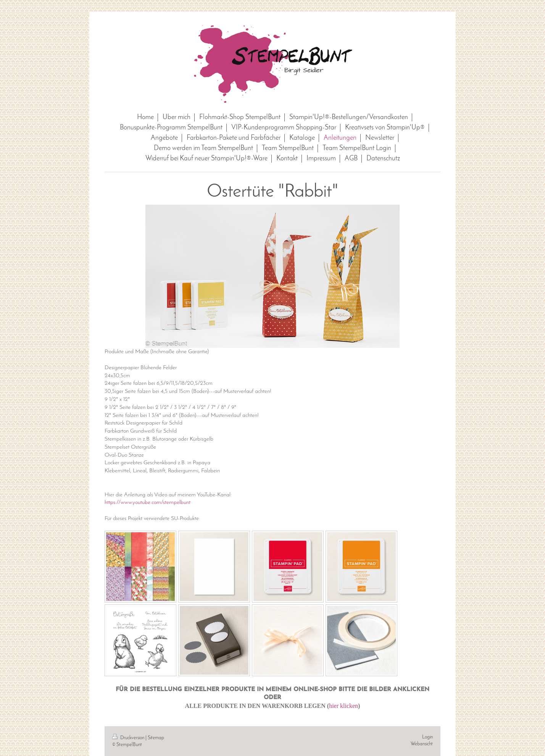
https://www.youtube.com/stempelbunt (148, 502)
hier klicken (343, 706)
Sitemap (156, 738)
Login (427, 737)
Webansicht (422, 744)
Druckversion (129, 738)
